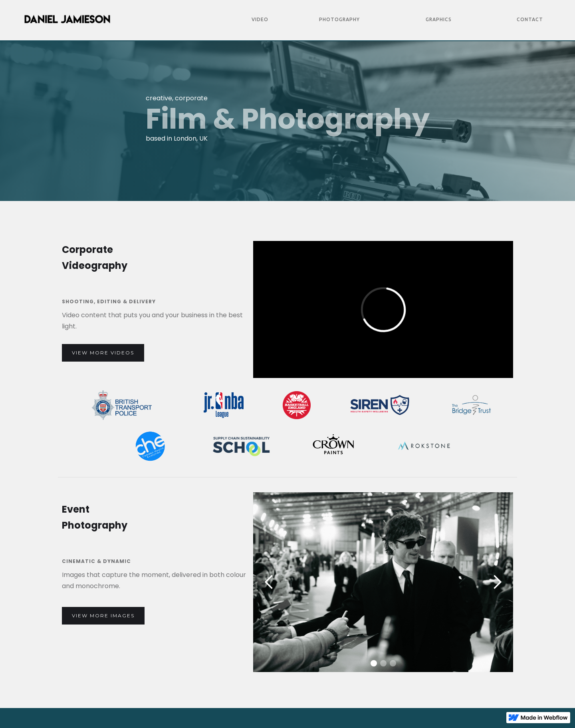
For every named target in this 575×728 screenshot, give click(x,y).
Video (260, 19)
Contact (530, 19)
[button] (269, 582)
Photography (339, 19)
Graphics (439, 19)
